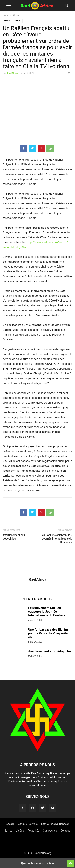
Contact (65, 831)
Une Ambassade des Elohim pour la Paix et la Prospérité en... (48, 633)
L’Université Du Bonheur (55, 824)
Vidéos (20, 831)
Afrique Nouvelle (28, 824)
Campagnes (50, 831)
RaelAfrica (12, 73)
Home (6, 15)
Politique (18, 21)
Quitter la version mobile (37, 863)
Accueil (10, 824)
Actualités (33, 831)
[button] (8, 6)
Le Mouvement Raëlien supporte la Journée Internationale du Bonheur (47, 612)
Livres (9, 831)
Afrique (16, 15)
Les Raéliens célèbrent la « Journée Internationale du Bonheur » (56, 539)
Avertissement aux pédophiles (14, 537)
